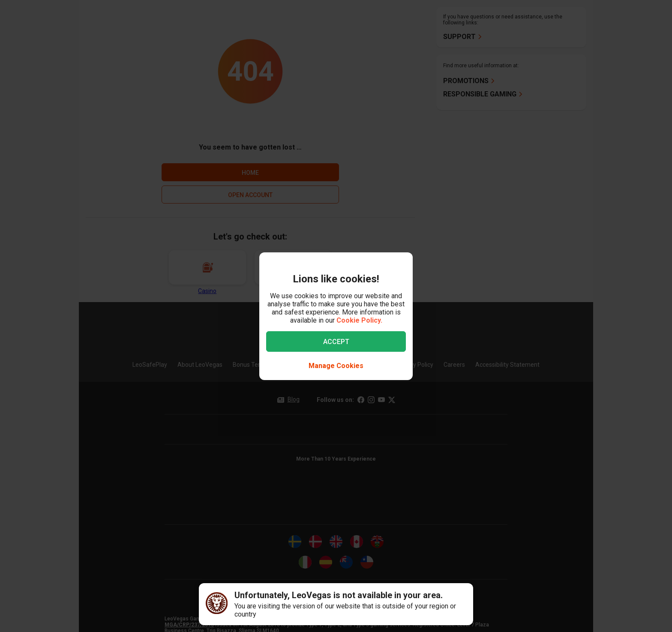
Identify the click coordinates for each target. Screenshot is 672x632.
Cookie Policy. (359, 320)
